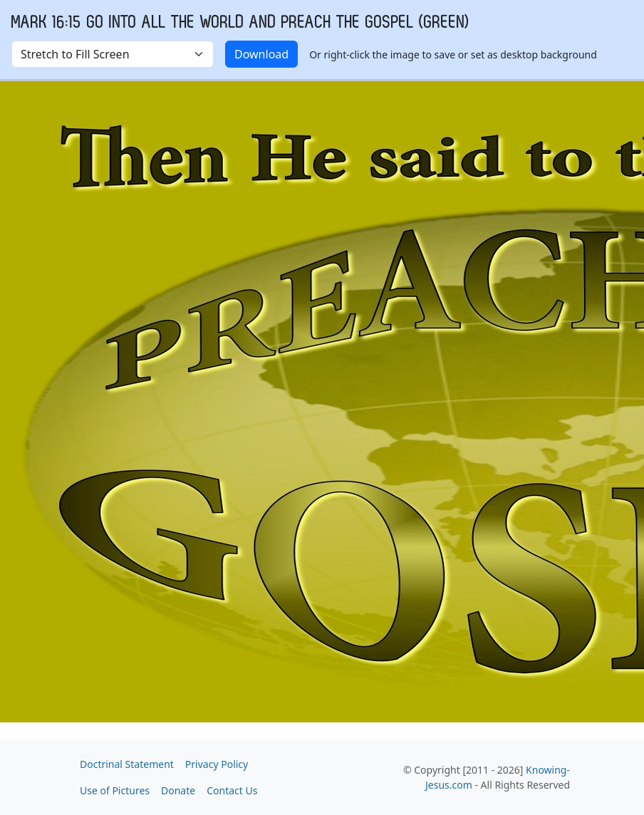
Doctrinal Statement (127, 764)
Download (261, 54)
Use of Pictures (115, 790)
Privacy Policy (217, 764)
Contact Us (232, 790)
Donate (178, 790)
